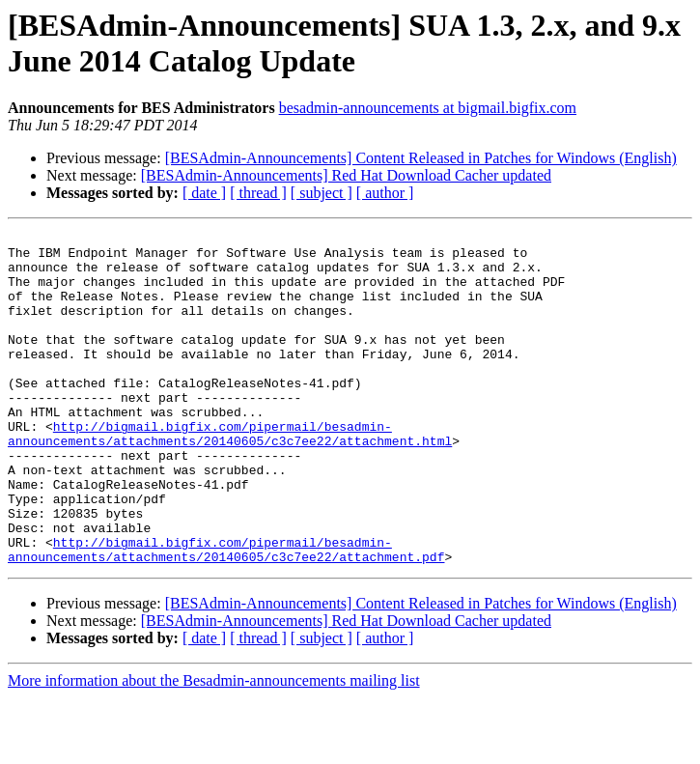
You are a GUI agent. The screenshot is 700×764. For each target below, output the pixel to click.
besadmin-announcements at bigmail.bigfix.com (428, 108)
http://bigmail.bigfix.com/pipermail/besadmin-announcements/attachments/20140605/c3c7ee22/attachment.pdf (226, 614)
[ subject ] (322, 193)
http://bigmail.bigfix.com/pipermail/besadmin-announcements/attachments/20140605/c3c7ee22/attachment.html (230, 475)
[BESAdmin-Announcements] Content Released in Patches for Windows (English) (421, 158)
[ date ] (204, 193)
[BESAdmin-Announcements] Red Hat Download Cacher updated (346, 175)
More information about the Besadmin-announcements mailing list (214, 747)
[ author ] (385, 193)
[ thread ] (258, 193)
